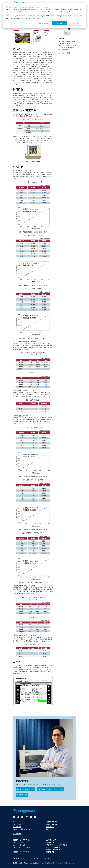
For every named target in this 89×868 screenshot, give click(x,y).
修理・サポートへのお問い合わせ (56, 845)
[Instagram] (27, 817)
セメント (49, 831)
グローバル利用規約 (45, 858)
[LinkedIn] (22, 817)
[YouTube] (14, 817)
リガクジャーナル (18, 843)
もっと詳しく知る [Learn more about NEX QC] (64, 53)
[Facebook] (31, 817)
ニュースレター (18, 850)
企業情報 (50, 843)
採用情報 (50, 852)
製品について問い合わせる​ (21, 829)
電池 (47, 829)
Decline (76, 23)
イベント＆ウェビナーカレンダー (23, 847)
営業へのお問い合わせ (53, 847)
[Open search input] (70, 3)
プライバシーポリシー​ (30, 858)
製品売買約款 (17, 834)
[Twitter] (18, 817)
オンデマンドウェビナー (21, 845)
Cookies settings (43, 23)
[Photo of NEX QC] (67, 32)
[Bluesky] (35, 817)
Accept (60, 23)
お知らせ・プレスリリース (21, 852)
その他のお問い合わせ (53, 850)
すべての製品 (17, 824)
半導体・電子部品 (51, 824)
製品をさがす (17, 827)
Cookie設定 (17, 858)
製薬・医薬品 (50, 827)
